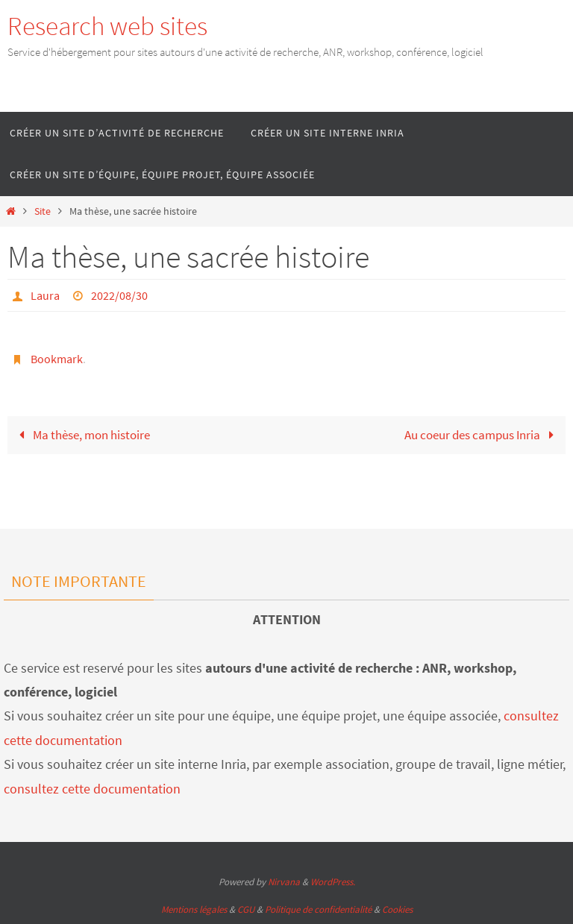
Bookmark (57, 359)
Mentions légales (194, 909)
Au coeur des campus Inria (482, 435)
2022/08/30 (119, 295)
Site (43, 211)
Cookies (397, 909)
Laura (45, 295)
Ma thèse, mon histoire (81, 435)
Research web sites (107, 26)
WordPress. (333, 882)
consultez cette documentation (92, 789)
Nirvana (284, 882)
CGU (246, 909)
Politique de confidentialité (318, 909)
